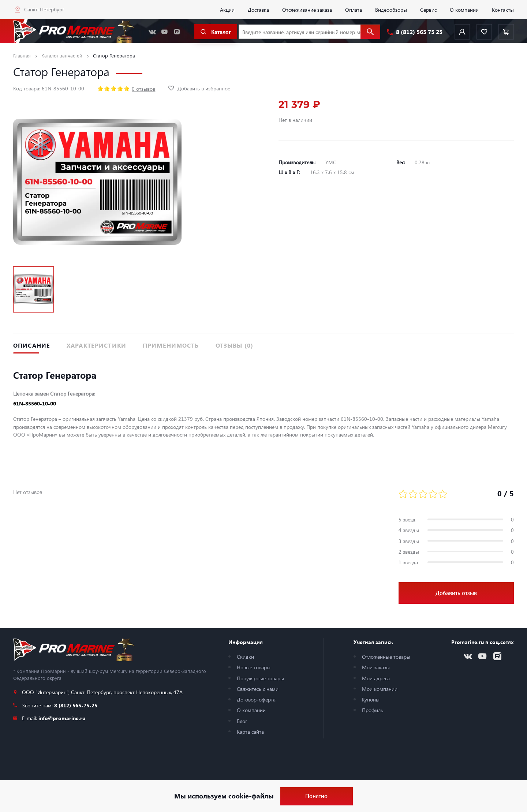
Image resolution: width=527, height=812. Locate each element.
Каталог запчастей (62, 55)
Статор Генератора (114, 55)
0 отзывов (143, 89)
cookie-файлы (251, 796)
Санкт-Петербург (44, 9)
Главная (22, 55)
